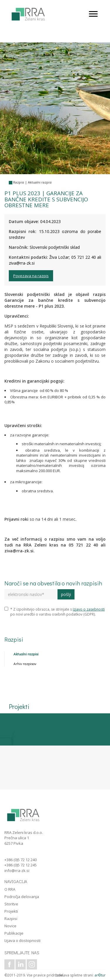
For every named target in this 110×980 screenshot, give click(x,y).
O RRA (10, 889)
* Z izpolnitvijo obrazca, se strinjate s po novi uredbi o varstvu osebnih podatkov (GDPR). (55, 612)
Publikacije (14, 933)
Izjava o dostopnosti (22, 940)
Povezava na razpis (31, 276)
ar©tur (100, 975)
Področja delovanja (22, 897)
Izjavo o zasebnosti (89, 609)
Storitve (11, 904)
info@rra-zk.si (17, 871)
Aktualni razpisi (40, 182)
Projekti (11, 911)
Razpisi (19, 182)
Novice (10, 926)
